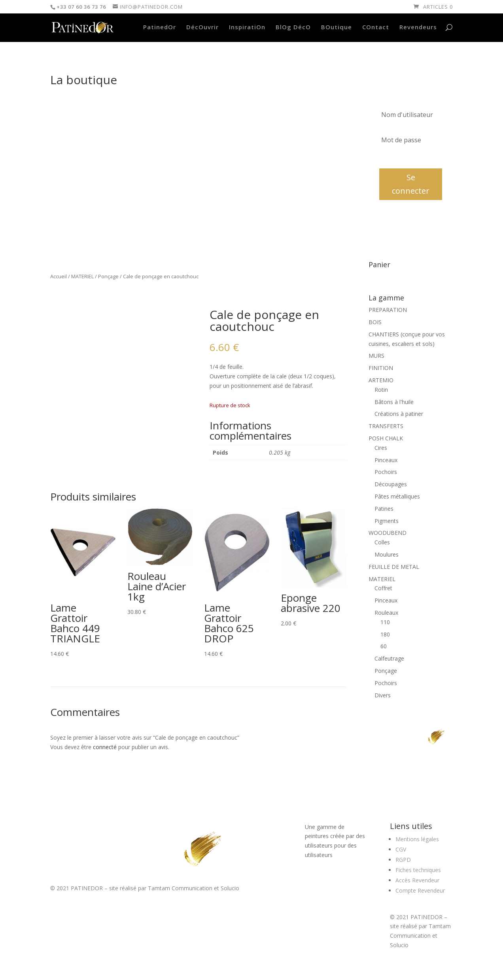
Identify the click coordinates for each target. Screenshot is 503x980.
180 (385, 634)
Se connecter (411, 184)
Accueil (59, 276)
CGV (401, 849)
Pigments (387, 521)
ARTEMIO (381, 380)
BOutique (337, 27)
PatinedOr (160, 27)
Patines (384, 509)
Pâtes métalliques (397, 496)
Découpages (391, 484)
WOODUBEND (388, 533)
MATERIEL (82, 276)
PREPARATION (388, 310)
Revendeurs (418, 27)
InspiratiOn (247, 27)
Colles (382, 542)
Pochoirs (386, 472)
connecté (105, 747)
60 (384, 646)
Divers (383, 695)
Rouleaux (386, 613)
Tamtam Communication (180, 888)
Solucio (230, 888)
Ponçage (108, 276)
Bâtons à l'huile (394, 402)
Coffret (383, 588)
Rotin (381, 390)
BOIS (375, 322)
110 (385, 622)
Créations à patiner (399, 414)
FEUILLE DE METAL (394, 567)
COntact (376, 27)
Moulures (387, 554)
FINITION (381, 368)
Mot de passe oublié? (402, 158)
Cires (381, 448)
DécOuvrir (202, 27)
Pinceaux (386, 460)
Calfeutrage (389, 658)
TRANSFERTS (386, 426)
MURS (376, 356)
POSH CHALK (386, 438)
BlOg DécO (293, 27)
